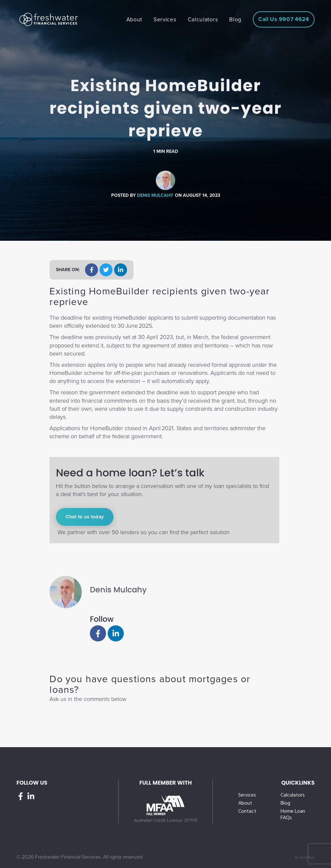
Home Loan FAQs (293, 815)
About (245, 804)
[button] (91, 270)
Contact (247, 812)
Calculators (293, 795)
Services (247, 795)
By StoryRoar (305, 857)
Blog (285, 804)
